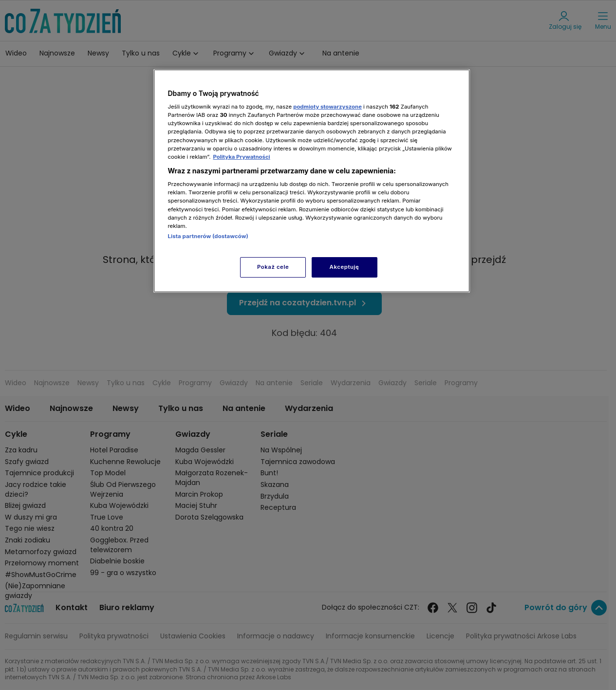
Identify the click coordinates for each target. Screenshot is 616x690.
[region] (312, 181)
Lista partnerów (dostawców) (208, 236)
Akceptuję (345, 267)
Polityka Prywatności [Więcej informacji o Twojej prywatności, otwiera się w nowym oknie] (241, 157)
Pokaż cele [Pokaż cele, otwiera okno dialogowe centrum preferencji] (273, 267)
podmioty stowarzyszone (327, 107)
